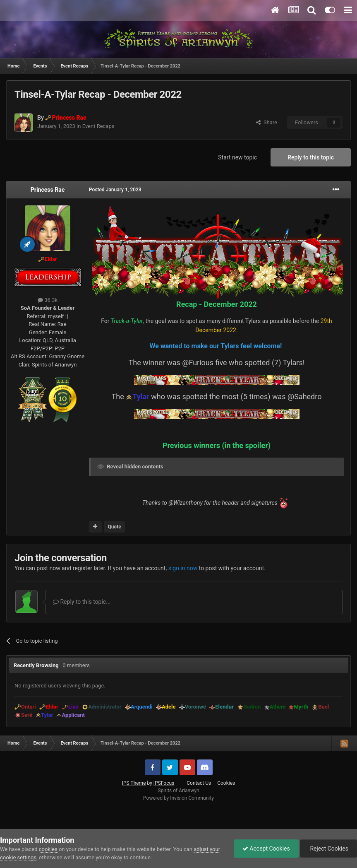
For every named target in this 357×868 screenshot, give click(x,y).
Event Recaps (98, 126)
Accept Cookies (266, 849)
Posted (115, 190)
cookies (48, 849)
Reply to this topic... (82, 602)
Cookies (226, 783)
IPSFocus (164, 783)
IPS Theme (134, 783)
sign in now (183, 568)
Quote (114, 527)
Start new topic (237, 157)
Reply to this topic (311, 157)
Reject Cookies (328, 849)
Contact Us (199, 783)
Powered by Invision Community (178, 798)
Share (267, 122)
